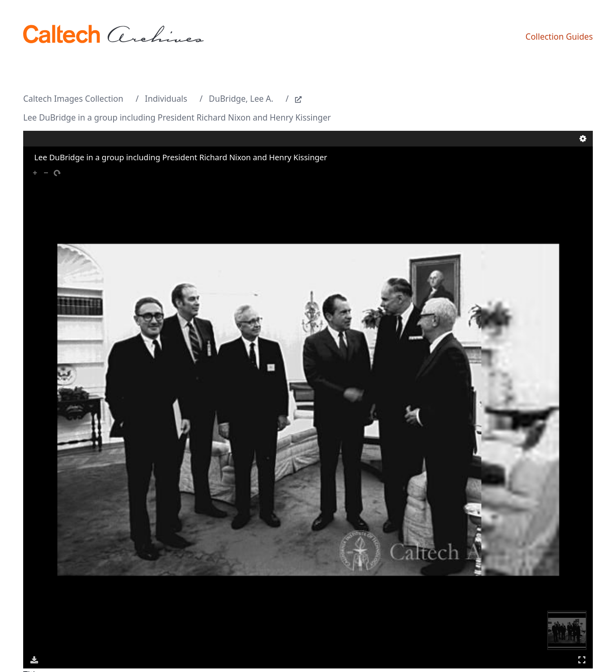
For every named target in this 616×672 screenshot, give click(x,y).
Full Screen (582, 660)
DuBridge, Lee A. (241, 99)
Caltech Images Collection (73, 99)
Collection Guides (559, 37)
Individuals (166, 99)
